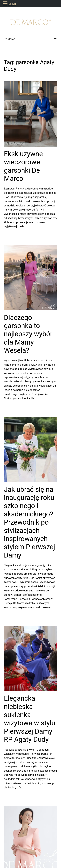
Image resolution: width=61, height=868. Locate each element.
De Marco (10, 39)
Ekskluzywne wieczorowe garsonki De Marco (23, 166)
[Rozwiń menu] (55, 39)
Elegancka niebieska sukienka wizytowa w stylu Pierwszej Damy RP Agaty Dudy (30, 719)
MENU (12, 4)
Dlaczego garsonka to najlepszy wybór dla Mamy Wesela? (28, 334)
